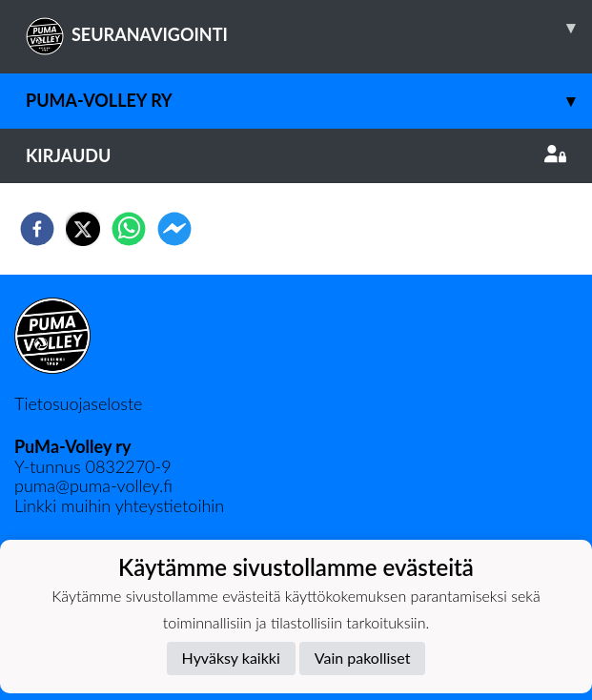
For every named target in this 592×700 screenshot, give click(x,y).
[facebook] (37, 229)
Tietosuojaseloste (78, 403)
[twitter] (83, 229)
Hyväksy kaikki (231, 658)
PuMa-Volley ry (309, 101)
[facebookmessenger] (174, 229)
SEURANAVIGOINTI (309, 28)
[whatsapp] (129, 229)
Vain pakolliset (363, 658)
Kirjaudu (296, 155)
